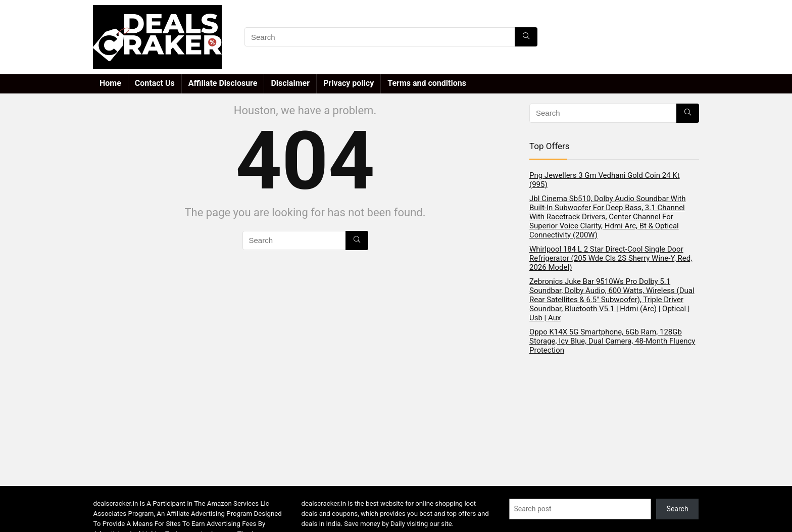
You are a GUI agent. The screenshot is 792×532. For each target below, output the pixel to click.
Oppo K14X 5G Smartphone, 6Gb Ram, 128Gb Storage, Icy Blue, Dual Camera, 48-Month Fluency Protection (612, 341)
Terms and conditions (427, 83)
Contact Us (155, 83)
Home (110, 83)
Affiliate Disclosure (223, 83)
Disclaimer (290, 83)
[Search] (526, 37)
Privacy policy (349, 83)
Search (678, 509)
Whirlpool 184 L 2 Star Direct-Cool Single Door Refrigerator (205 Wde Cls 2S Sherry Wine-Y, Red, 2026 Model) (611, 258)
